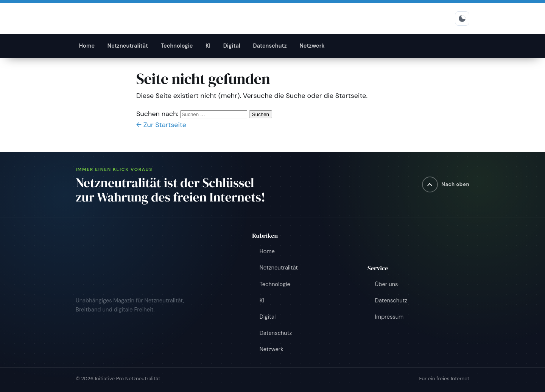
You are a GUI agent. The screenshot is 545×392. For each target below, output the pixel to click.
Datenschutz (270, 46)
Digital (232, 46)
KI (208, 46)
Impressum (389, 317)
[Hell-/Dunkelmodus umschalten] (462, 19)
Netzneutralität (128, 46)
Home (87, 46)
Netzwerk (312, 46)
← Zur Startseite (161, 125)
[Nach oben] (446, 184)
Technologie (177, 46)
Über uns (387, 284)
